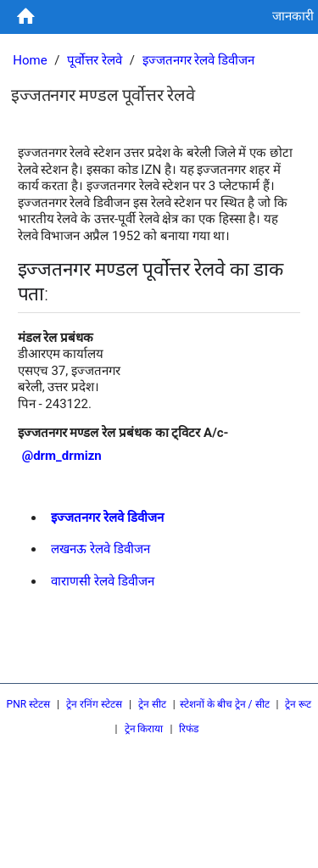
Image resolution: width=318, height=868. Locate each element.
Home (30, 60)
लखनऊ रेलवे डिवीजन (100, 549)
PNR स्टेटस (29, 704)
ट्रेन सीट (152, 704)
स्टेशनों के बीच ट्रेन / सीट (225, 704)
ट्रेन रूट (298, 704)
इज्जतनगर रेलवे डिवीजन (198, 60)
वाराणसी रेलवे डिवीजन (102, 581)
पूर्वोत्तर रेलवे (95, 60)
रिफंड (189, 729)
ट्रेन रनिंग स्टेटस (94, 704)
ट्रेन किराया (144, 729)
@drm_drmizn (62, 456)
